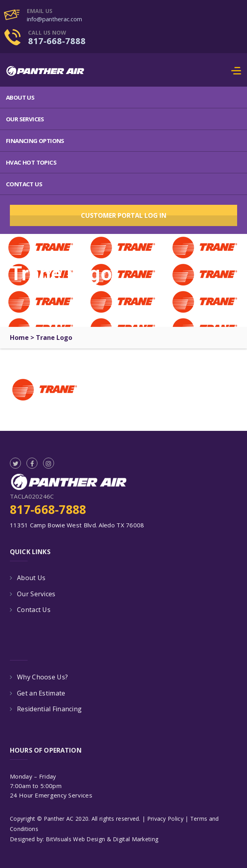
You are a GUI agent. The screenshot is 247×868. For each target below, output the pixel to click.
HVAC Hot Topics (31, 162)
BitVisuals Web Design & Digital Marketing (102, 839)
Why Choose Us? (42, 677)
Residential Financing (49, 709)
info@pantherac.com (54, 19)
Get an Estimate (41, 693)
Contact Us (24, 184)
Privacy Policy (165, 819)
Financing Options (35, 141)
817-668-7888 (57, 41)
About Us (20, 97)
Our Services (25, 119)
